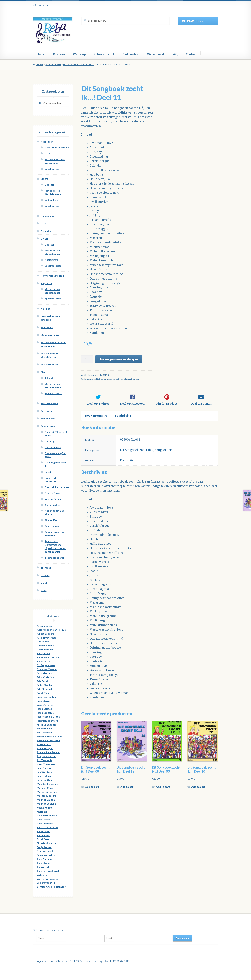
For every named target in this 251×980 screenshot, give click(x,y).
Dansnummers (53, 447)
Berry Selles (44, 653)
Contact (191, 54)
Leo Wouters (44, 772)
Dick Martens (45, 673)
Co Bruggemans (46, 665)
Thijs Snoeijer (45, 859)
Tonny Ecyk (43, 867)
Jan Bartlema (44, 728)
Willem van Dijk (46, 883)
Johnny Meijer (45, 748)
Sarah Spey (43, 839)
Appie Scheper (45, 650)
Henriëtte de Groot (48, 717)
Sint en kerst (52, 200)
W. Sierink (43, 875)
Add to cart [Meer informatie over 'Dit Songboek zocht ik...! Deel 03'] (163, 790)
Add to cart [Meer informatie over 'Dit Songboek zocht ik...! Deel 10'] (198, 790)
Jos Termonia (45, 760)
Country (49, 441)
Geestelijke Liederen (57, 487)
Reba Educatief (49, 403)
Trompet (46, 568)
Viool (44, 583)
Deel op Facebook (132, 407)
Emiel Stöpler (45, 685)
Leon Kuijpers (45, 776)
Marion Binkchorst (48, 792)
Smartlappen (52, 526)
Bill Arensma (44, 661)
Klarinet (45, 309)
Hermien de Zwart (47, 721)
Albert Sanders (45, 634)
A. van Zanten (45, 626)
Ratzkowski (44, 831)
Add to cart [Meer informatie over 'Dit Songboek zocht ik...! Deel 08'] (92, 790)
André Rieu (43, 641)
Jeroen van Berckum (48, 740)
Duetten (50, 185)
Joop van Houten (47, 756)
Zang (43, 590)
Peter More (43, 819)
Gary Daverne (45, 705)
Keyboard (46, 283)
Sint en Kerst (52, 520)
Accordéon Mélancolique (51, 630)
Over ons (59, 54)
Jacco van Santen (47, 725)
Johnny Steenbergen (48, 752)
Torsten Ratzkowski (49, 871)
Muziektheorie (49, 365)
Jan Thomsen (44, 732)
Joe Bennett (44, 744)
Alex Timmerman (47, 638)
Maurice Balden (46, 800)
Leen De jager (45, 768)
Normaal (42, 812)
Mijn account (41, 5)
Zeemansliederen (55, 558)
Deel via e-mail (201, 407)
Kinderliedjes (52, 505)
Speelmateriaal (53, 266)
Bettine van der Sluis (49, 657)
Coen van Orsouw (47, 669)
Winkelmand (155, 54)
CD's (47, 153)
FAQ (175, 54)
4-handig (50, 378)
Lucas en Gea (44, 780)
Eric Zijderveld (45, 689)
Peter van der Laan (48, 827)
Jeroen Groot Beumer (49, 736)
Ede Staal (42, 681)
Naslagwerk (52, 260)
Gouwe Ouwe (52, 493)
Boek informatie (96, 419)
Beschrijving (123, 419)
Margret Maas (45, 788)
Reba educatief (104, 54)
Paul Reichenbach (47, 815)
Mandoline (47, 327)
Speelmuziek (52, 169)
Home (41, 54)
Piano (44, 372)
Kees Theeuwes (46, 764)
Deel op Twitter (98, 407)
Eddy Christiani (46, 677)
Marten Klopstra (47, 796)
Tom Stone (43, 863)
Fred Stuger (44, 701)
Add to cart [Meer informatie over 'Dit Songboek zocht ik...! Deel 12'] (128, 790)
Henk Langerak (45, 713)
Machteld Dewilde (47, 784)
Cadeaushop (131, 54)
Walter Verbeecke (47, 879)
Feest (48, 472)
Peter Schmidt (45, 823)
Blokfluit (46, 179)
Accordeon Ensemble (57, 147)
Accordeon (47, 142)
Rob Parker (43, 835)
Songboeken (53, 65)
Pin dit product (167, 407)
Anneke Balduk (45, 646)
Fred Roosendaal (47, 697)
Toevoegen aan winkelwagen (119, 359)
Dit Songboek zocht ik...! (78, 65)
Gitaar (44, 239)
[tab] (96, 419)
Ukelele (45, 575)
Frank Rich (128, 463)
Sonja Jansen (44, 847)
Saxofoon (46, 411)
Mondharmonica (50, 335)
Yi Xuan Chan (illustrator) (52, 887)
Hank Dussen (44, 709)
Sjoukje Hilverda (46, 843)
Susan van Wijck (46, 855)
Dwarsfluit (47, 231)
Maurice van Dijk (46, 804)
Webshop (79, 54)
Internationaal (53, 499)
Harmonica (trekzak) (53, 276)
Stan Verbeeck (45, 851)
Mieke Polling (45, 808)
